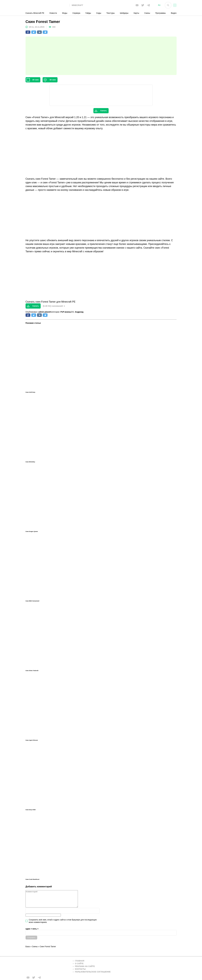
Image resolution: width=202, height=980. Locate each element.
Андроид (79, 312)
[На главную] (48, 5)
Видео (174, 13)
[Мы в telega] (148, 5)
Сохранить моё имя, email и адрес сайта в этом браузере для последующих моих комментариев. (63, 921)
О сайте (79, 964)
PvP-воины (66, 312)
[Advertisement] (101, 56)
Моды (65, 13)
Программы (161, 13)
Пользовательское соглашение (93, 972)
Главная (80, 961)
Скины (147, 13)
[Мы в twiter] (143, 5)
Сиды (99, 13)
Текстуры (111, 13)
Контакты (80, 969)
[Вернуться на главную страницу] (48, 966)
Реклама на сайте (85, 966)
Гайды (88, 13)
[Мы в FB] (137, 5)
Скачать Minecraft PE (35, 13)
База (28, 946)
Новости (53, 13)
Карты (136, 13)
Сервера (76, 13)
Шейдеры (124, 13)
